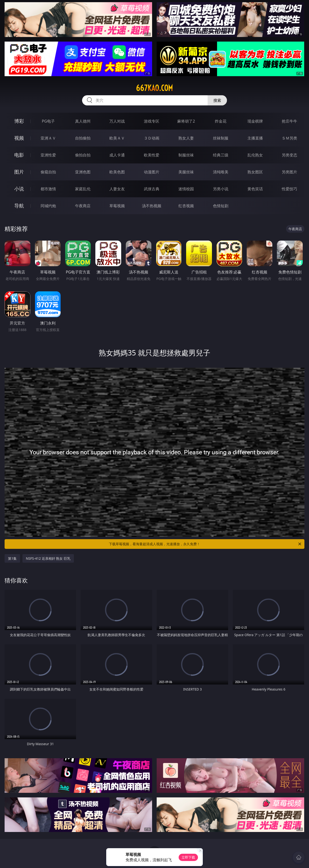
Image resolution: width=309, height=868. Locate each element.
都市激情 (48, 189)
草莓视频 (117, 206)
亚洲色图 (83, 172)
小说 (19, 189)
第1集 (12, 558)
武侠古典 (152, 189)
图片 (19, 172)
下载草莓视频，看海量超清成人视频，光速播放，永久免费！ (205, 544)
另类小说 (221, 189)
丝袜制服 (221, 138)
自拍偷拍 (83, 138)
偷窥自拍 (48, 172)
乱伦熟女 (255, 155)
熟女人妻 (186, 138)
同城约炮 (48, 206)
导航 (19, 206)
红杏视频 (186, 206)
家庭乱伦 (83, 189)
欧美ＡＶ (117, 138)
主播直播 (255, 138)
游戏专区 (152, 121)
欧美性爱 (152, 155)
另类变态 (289, 155)
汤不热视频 (152, 206)
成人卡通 (117, 155)
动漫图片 (152, 172)
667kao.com (154, 88)
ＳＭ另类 (289, 138)
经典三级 (221, 155)
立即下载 (188, 857)
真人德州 (83, 121)
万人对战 (117, 121)
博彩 (19, 121)
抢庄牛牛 (289, 121)
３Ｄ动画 (152, 138)
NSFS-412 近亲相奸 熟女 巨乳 (48, 558)
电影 (19, 155)
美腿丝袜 (186, 172)
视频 (19, 138)
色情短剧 (221, 206)
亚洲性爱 (48, 155)
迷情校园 (186, 189)
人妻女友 (117, 189)
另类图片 (289, 172)
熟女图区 (255, 172)
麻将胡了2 (186, 121)
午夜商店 (83, 206)
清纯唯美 (221, 172)
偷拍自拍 (83, 155)
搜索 (217, 100)
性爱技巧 (289, 189)
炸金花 (221, 121)
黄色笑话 (255, 189)
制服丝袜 (186, 155)
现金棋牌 (255, 121)
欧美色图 (117, 172)
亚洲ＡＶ (48, 138)
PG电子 (48, 121)
